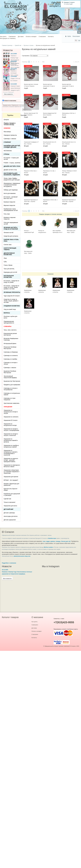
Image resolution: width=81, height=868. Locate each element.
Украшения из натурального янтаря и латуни (11, 412)
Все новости (8, 94)
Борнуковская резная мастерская (10, 334)
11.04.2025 (14, 76)
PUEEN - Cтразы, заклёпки (12, 163)
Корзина (66, 2)
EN (79, 40)
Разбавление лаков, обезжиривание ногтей (11, 210)
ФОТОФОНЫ (8, 151)
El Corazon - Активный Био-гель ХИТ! (11, 198)
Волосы (7, 313)
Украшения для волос (10, 506)
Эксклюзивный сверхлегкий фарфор (10, 377)
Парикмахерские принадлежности (9, 322)
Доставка (21, 37)
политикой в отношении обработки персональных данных (17, 107)
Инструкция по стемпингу (8, 38)
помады (58, 541)
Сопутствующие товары (10, 249)
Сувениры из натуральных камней (12, 394)
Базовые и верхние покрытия (10, 218)
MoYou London (49, 547)
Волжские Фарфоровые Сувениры (11, 339)
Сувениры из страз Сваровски (10, 399)
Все (43, 62)
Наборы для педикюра (11, 190)
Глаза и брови (8, 265)
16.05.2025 (14, 61)
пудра (48, 541)
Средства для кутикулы (11, 236)
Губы (5, 262)
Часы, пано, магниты (10, 330)
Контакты (51, 37)
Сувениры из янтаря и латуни (11, 363)
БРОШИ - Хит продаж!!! (11, 480)
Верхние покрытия (9, 205)
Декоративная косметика (9, 254)
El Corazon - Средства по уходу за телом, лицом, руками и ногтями (11, 287)
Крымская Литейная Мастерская (10, 372)
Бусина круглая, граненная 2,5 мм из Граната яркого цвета (49, 86)
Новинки (50, 274)
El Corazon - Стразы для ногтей (11, 158)
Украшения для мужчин (11, 477)
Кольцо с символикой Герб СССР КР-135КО (29, 232)
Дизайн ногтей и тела (12, 166)
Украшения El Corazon (11, 420)
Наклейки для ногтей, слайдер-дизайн (12, 146)
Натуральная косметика (9, 276)
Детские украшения (10, 520)
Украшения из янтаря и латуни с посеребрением (11, 430)
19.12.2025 (14, 54)
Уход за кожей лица (10, 309)
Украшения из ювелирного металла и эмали (12, 466)
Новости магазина (9, 101)
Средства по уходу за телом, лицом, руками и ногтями (11, 301)
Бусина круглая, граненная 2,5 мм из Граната (68, 86)
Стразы (6, 154)
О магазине (42, 37)
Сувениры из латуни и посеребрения (11, 389)
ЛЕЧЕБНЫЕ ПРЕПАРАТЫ (12, 292)
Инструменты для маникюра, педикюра (12, 174)
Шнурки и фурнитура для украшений (11, 484)
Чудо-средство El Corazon (12, 296)
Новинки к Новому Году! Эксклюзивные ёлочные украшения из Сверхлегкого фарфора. (11, 60)
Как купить (3, 37)
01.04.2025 (14, 84)
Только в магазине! (10, 502)
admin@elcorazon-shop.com (22, 556)
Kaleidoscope (52, 538)
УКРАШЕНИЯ (8, 407)
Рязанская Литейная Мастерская (10, 348)
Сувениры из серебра (10, 359)
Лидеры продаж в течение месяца (50, 214)
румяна (53, 541)
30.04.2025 (14, 69)
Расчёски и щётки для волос (10, 317)
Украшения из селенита (11, 417)
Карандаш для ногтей (10, 272)
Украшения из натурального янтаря (10, 425)
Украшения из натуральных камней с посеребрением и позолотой (11, 453)
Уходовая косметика (12, 306)
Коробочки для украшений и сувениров (12, 494)
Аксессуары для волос (11, 516)
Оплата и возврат (31, 37)
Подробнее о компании (9, 563)
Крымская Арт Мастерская (12, 381)
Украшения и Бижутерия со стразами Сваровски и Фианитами (11, 472)
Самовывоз (12, 37)
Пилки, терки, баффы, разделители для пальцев (12, 179)
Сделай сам (7, 499)
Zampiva (6, 120)
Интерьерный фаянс (10, 343)
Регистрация (76, 36)
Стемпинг (7, 142)
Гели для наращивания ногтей (11, 223)
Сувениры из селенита (11, 356)
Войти (69, 36)
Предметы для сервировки (12, 385)
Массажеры (7, 132)
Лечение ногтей (8, 233)
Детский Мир (9, 509)
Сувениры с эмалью (10, 139)
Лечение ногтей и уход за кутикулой (11, 228)
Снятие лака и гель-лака (11, 240)
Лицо (5, 258)
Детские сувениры (9, 513)
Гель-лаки (7, 214)
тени (44, 541)
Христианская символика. (12, 403)
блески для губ (66, 541)
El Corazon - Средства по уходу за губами (11, 281)
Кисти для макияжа (10, 193)
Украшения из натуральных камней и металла (11, 440)
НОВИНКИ (7, 128)
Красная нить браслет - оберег (11, 489)
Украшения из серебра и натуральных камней (11, 446)
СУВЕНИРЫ (8, 326)
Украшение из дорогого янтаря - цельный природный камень (11, 460)
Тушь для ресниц (9, 269)
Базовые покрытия (9, 202)
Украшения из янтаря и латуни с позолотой (11, 435)
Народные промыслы (10, 135)
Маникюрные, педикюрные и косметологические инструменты (12, 185)
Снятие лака (8, 245)
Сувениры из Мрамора (11, 352)
